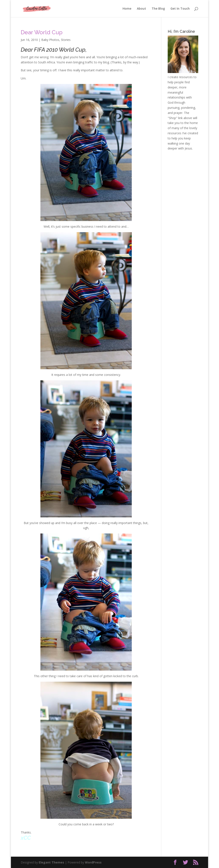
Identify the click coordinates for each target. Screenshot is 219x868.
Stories (66, 40)
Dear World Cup (42, 32)
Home (127, 9)
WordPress (93, 862)
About (141, 9)
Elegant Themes (51, 862)
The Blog (158, 9)
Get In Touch (180, 9)
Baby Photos (50, 40)
